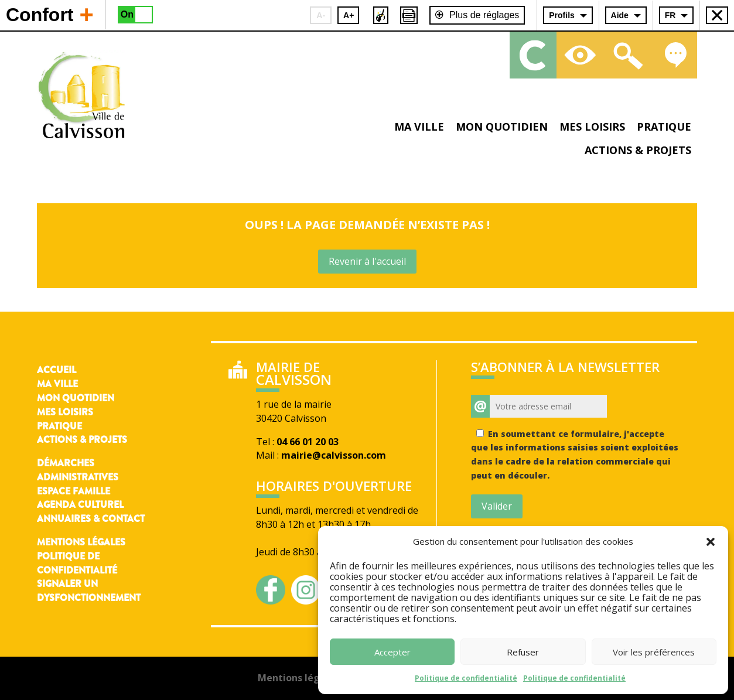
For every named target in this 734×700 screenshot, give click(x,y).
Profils (562, 15)
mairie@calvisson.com (334, 455)
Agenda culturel (80, 505)
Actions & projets (638, 150)
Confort (50, 14)
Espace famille (74, 491)
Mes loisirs (592, 127)
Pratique (664, 127)
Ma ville (419, 127)
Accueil (57, 370)
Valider (497, 506)
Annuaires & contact (91, 519)
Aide (620, 15)
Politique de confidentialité (466, 678)
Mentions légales (81, 542)
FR (670, 15)
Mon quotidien (502, 127)
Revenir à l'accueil (367, 261)
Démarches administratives (78, 470)
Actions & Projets (82, 440)
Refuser (523, 652)
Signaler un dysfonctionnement (89, 591)
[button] (711, 542)
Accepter (392, 652)
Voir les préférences (654, 652)
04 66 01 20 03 (308, 442)
